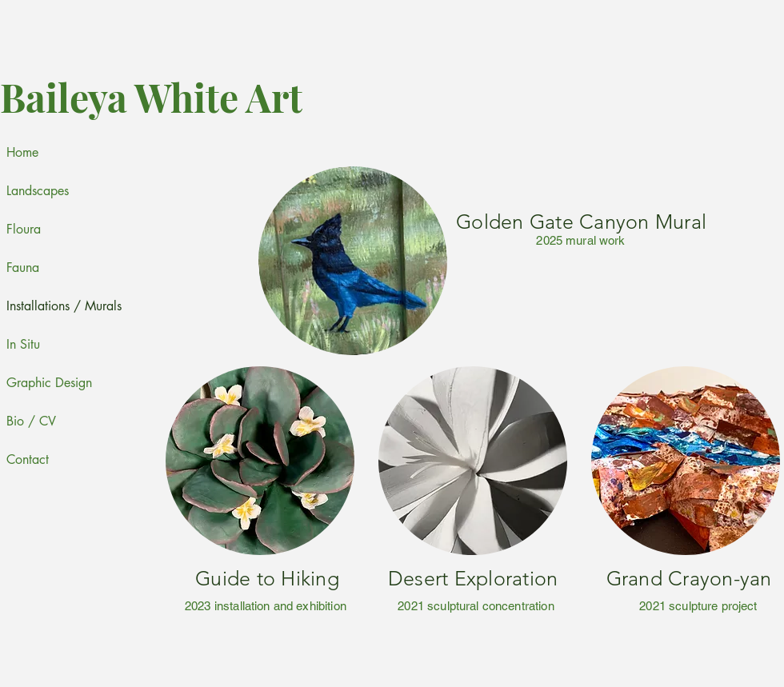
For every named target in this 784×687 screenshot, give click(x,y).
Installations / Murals (46, 306)
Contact (28, 459)
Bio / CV (31, 421)
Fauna (23, 268)
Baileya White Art (151, 97)
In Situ (23, 344)
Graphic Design (46, 383)
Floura (24, 229)
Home (22, 152)
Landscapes (38, 191)
